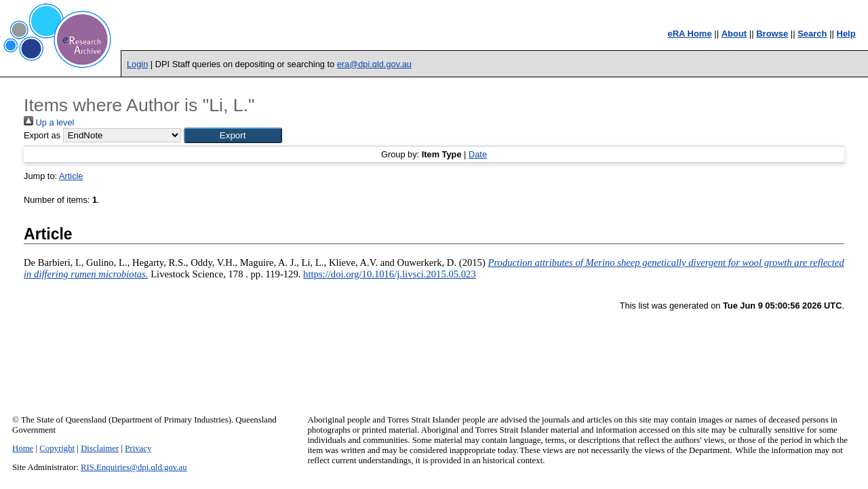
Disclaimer (100, 448)
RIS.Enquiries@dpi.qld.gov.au (134, 467)
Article (71, 176)
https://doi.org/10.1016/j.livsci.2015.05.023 (390, 274)
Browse (772, 34)
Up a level (49, 122)
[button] (233, 135)
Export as (42, 135)
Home (23, 448)
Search (812, 34)
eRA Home (689, 34)
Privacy (138, 448)
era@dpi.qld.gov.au (374, 64)
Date (478, 154)
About (734, 34)
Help (846, 34)
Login (137, 64)
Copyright (57, 448)
